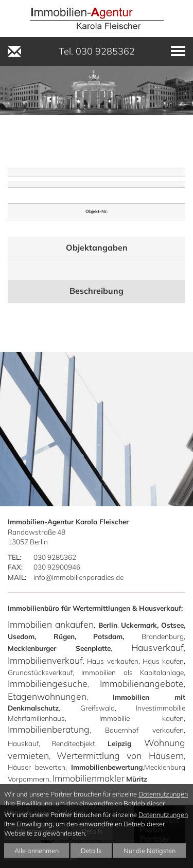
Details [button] (91, 851)
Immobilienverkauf (45, 660)
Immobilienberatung (49, 729)
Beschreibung (97, 291)
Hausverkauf (157, 647)
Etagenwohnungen (47, 696)
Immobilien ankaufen (51, 624)
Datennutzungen (163, 794)
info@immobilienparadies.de (78, 577)
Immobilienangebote (142, 683)
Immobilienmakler (89, 778)
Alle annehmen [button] (37, 851)
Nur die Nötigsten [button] (150, 851)
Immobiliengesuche (48, 683)
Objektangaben (97, 247)
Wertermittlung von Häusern (120, 755)
